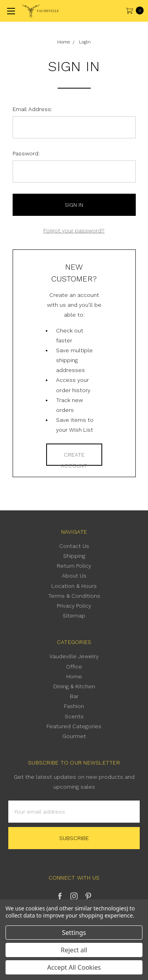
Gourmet (74, 736)
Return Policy (74, 566)
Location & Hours (74, 586)
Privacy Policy (74, 606)
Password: (26, 153)
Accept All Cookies (74, 967)
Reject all (74, 950)
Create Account (74, 459)
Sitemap (74, 616)
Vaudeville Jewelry (74, 656)
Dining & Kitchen (74, 686)
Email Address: (32, 109)
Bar (74, 696)
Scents (74, 716)
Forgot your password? (74, 230)
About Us (74, 576)
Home (74, 676)
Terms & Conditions (74, 596)
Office (74, 667)
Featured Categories (74, 726)
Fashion (74, 706)
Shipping (74, 556)
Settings (74, 933)
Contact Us (74, 546)
